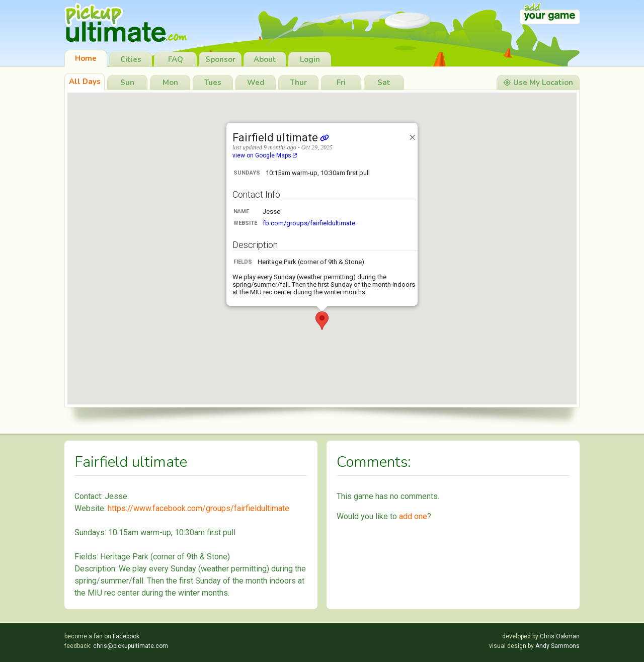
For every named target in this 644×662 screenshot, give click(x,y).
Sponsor (220, 59)
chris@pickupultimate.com (131, 646)
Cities (131, 59)
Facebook (126, 636)
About (265, 59)
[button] (322, 321)
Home (86, 58)
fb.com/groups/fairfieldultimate (309, 223)
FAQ (176, 59)
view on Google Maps (265, 155)
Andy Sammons (557, 646)
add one (413, 516)
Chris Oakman (560, 636)
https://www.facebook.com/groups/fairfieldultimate (198, 508)
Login (310, 59)
